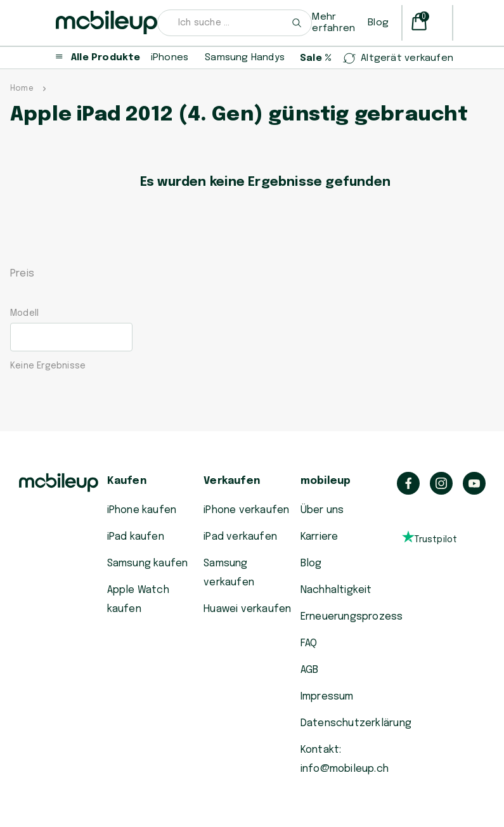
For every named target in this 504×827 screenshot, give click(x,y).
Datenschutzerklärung (356, 723)
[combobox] (235, 23)
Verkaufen (232, 481)
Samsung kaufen (148, 563)
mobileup (326, 481)
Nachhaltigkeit (336, 590)
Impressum (327, 697)
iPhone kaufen (142, 510)
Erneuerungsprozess (352, 617)
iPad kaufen (136, 537)
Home (22, 89)
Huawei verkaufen (247, 609)
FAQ (309, 643)
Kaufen (127, 481)
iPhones (170, 58)
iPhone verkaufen (246, 510)
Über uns (322, 510)
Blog (378, 23)
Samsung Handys (245, 58)
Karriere (320, 537)
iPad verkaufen (240, 537)
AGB (310, 670)
